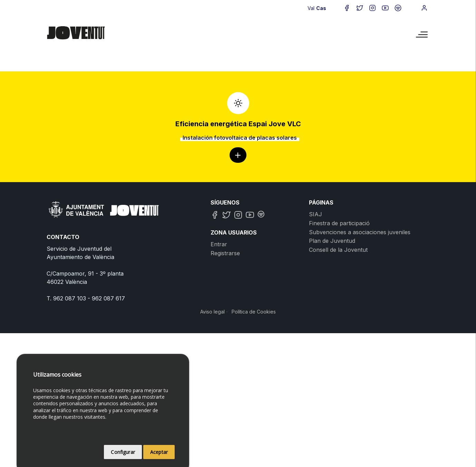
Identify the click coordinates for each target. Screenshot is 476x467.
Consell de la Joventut (338, 250)
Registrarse (225, 253)
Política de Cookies (254, 312)
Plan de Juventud (332, 241)
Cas (321, 8)
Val (311, 8)
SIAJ (315, 214)
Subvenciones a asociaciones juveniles (360, 232)
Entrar (219, 244)
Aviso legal (212, 312)
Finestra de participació (339, 223)
